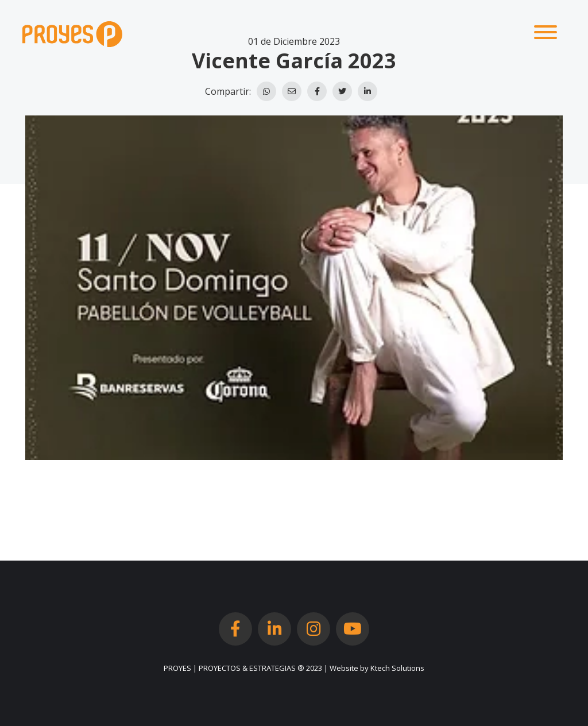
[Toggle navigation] (546, 34)
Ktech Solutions (397, 668)
